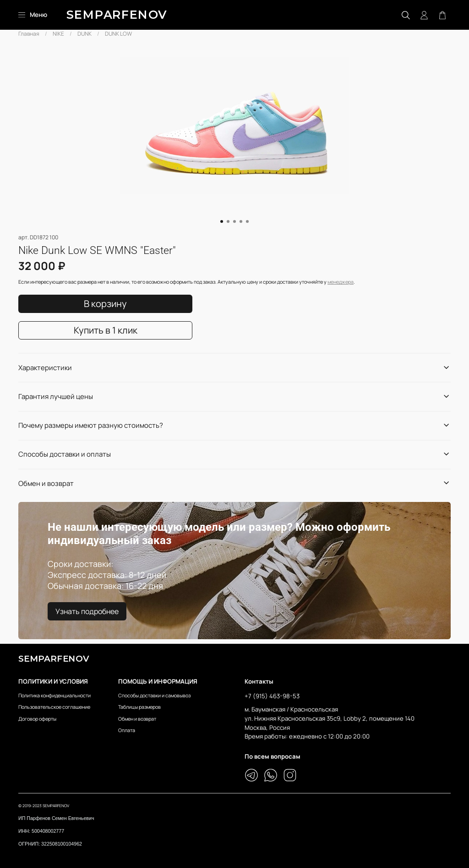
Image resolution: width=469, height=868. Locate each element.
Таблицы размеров (139, 707)
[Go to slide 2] (228, 221)
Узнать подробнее (87, 611)
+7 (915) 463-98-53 (272, 696)
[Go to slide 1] (222, 221)
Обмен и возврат (137, 719)
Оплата (127, 730)
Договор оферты (37, 719)
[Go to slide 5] (247, 221)
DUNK (85, 34)
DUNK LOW (118, 34)
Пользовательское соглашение (54, 707)
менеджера (341, 282)
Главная (29, 34)
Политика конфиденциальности (55, 695)
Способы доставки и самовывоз (154, 695)
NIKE (58, 34)
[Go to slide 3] (234, 221)
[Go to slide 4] (241, 221)
